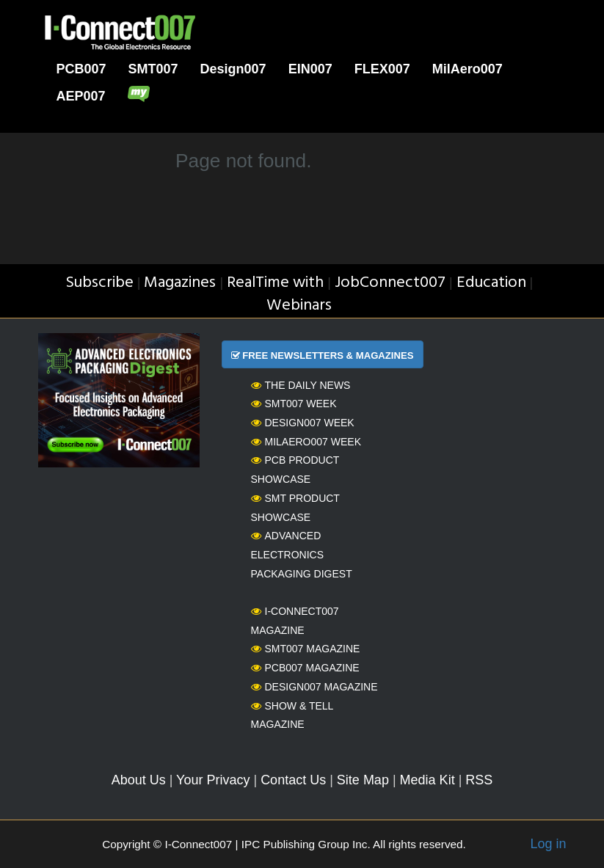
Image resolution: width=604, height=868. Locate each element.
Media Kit (427, 780)
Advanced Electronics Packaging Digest (302, 554)
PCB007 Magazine (305, 668)
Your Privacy (213, 780)
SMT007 (153, 69)
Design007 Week (303, 423)
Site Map (363, 780)
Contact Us (293, 780)
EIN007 (310, 69)
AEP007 (81, 96)
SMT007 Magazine (306, 649)
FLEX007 (382, 69)
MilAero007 (467, 69)
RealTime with (275, 283)
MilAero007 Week (306, 442)
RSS (479, 780)
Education (491, 283)
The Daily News (301, 385)
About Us (139, 780)
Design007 (233, 69)
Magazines (180, 283)
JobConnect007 (390, 283)
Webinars (299, 306)
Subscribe (99, 283)
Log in (548, 844)
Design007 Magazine (314, 687)
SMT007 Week (294, 404)
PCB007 (81, 69)
